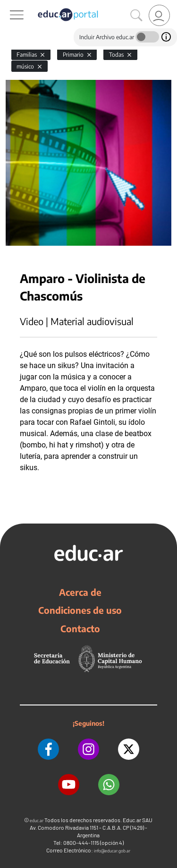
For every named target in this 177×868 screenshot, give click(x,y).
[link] (159, 15)
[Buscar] (136, 16)
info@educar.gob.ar (112, 851)
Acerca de (80, 592)
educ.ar (37, 821)
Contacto (80, 628)
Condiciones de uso (80, 610)
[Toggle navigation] (8, 5)
